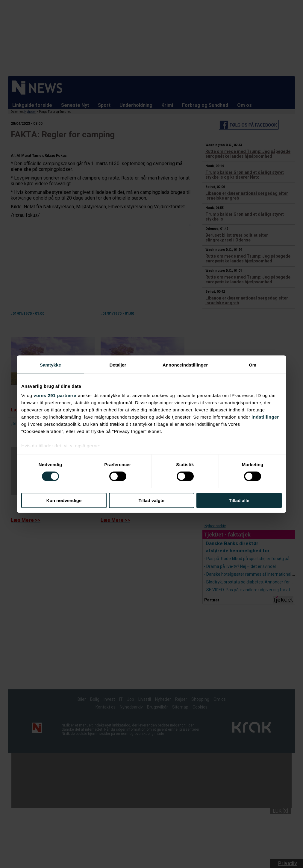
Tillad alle (239, 500)
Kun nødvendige (64, 500)
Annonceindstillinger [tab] (185, 365)
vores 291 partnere (55, 395)
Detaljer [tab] (118, 365)
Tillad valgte (151, 500)
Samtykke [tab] (50, 365)
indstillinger (265, 417)
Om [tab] (253, 365)
